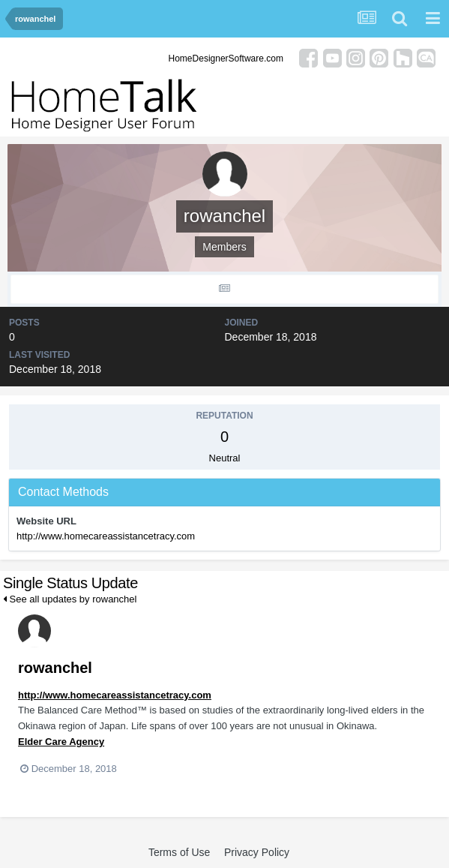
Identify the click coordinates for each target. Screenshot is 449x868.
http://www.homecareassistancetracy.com (106, 536)
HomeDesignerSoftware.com (226, 59)
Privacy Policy (257, 852)
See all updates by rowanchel (70, 599)
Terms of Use (179, 852)
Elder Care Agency (61, 742)
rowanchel (55, 668)
